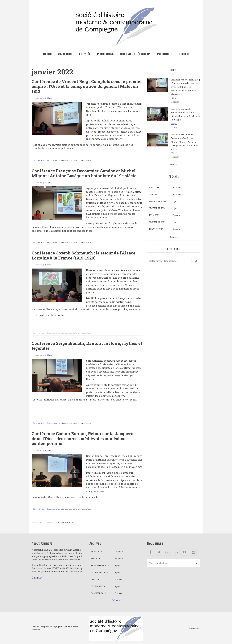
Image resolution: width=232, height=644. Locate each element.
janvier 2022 (156, 229)
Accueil (47, 54)
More (173, 164)
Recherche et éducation (135, 54)
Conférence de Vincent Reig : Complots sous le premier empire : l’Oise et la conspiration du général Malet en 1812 (185, 87)
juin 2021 (154, 215)
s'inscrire (65, 160)
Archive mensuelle (48, 523)
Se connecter (52, 160)
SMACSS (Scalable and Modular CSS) (51, 572)
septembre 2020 (158, 201)
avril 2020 (154, 188)
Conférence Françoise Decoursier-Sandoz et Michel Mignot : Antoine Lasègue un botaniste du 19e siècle (185, 142)
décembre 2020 (157, 208)
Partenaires (165, 54)
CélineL (49, 98)
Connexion (194, 629)
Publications (105, 54)
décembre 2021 (157, 222)
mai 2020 (153, 194)
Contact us (37, 577)
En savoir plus (39, 161)
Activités (85, 54)
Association (65, 54)
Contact (184, 54)
